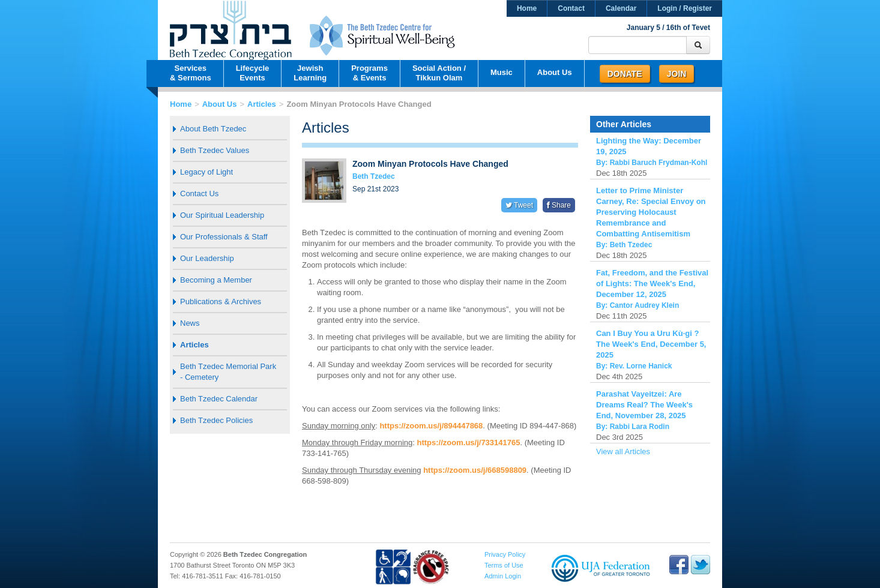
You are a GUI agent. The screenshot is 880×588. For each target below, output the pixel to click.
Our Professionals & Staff (224, 237)
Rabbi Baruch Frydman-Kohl (659, 163)
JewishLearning (310, 73)
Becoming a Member (216, 280)
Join (677, 74)
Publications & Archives (221, 301)
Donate (625, 74)
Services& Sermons (191, 73)
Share (559, 205)
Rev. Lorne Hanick (641, 366)
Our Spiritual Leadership (222, 215)
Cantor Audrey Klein (645, 305)
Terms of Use (504, 565)
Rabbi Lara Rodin (640, 427)
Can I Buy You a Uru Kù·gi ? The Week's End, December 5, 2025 (651, 344)
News (190, 323)
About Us (555, 72)
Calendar (621, 8)
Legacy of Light (206, 172)
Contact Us (199, 193)
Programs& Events (369, 73)
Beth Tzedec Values (215, 150)
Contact (571, 8)
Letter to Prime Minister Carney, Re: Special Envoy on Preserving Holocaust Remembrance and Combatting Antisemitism (651, 212)
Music (502, 72)
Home (527, 8)
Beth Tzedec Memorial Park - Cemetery (228, 372)
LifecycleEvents (253, 73)
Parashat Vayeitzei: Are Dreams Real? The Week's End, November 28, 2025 (644, 405)
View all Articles (623, 451)
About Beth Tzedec (213, 129)
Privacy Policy (505, 554)
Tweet (519, 205)
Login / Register (685, 8)
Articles (262, 104)
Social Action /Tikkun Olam (439, 73)
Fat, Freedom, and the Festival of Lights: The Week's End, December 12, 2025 (652, 283)
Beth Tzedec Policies (216, 420)
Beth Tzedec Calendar (219, 399)
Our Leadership (207, 258)
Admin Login (503, 576)
